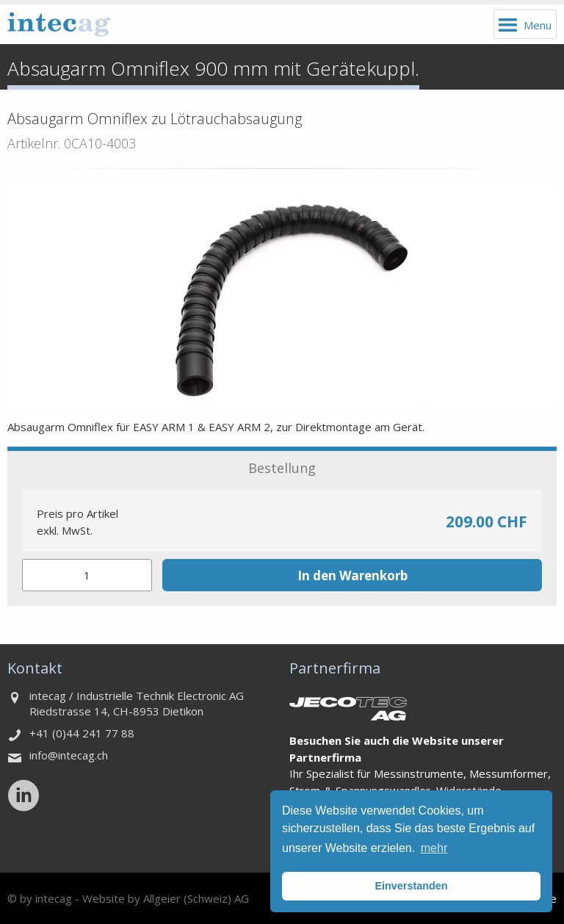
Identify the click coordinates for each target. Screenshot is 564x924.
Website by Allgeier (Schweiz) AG (166, 898)
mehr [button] (434, 848)
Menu (538, 25)
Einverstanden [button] (411, 886)
